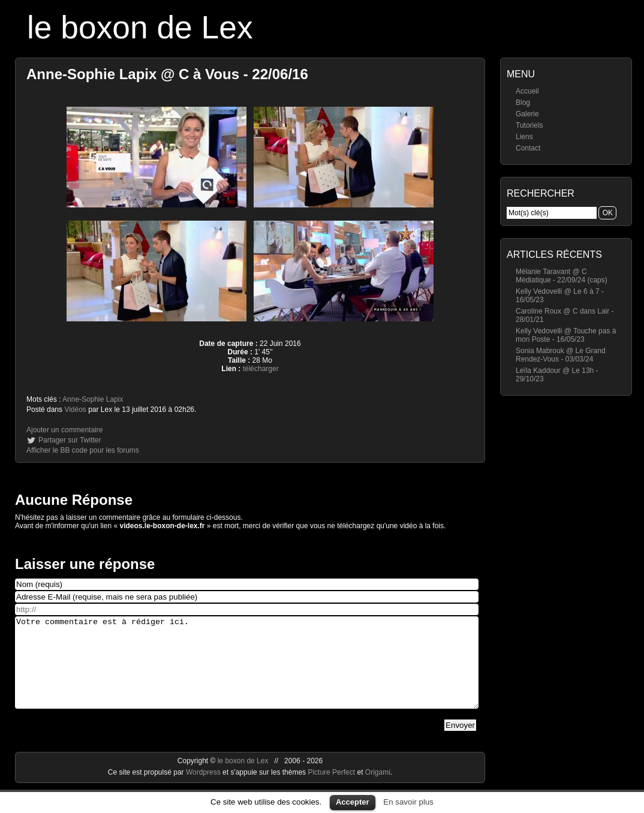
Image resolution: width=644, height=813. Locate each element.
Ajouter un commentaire (64, 430)
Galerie (527, 114)
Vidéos (75, 409)
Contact (528, 148)
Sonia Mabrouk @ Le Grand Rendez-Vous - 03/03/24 (561, 355)
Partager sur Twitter (70, 440)
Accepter (353, 802)
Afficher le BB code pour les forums (83, 450)
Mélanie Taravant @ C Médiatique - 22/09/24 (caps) (562, 276)
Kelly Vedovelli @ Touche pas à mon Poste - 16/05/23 (566, 335)
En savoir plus (408, 802)
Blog (523, 103)
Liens (524, 137)
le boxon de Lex (140, 27)
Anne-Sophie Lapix (93, 399)
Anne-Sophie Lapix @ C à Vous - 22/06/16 (167, 74)
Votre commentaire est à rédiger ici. (247, 672)
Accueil (527, 91)
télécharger (261, 369)
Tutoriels (529, 125)
